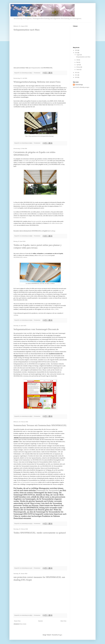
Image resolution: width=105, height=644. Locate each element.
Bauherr (46, 444)
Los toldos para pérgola (29, 161)
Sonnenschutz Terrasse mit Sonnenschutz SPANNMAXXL (40, 425)
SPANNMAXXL (59, 105)
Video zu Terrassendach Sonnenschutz (27, 482)
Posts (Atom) (23, 624)
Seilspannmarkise (36, 68)
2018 (76, 50)
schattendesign (79, 85)
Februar (78, 67)
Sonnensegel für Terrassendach (48, 490)
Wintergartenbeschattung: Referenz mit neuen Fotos (37, 82)
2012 (76, 73)
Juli (77, 60)
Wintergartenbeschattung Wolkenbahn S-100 (26, 88)
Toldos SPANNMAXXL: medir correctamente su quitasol (40, 533)
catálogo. (53, 231)
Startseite (40, 621)
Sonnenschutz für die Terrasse (42, 429)
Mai (78, 62)
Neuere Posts (17, 621)
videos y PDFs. (55, 309)
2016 (76, 53)
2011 (76, 75)
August (78, 55)
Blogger (60, 635)
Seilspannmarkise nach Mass (27, 30)
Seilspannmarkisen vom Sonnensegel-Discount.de (36, 329)
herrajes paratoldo (36, 221)
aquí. (60, 290)
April (78, 65)
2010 (76, 77)
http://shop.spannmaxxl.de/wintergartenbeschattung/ (39, 136)
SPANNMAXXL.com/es (20, 257)
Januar (78, 70)
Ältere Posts (63, 621)
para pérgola (17, 204)
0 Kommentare (37, 73)
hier (27, 431)
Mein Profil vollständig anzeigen (81, 87)
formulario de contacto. (20, 218)
